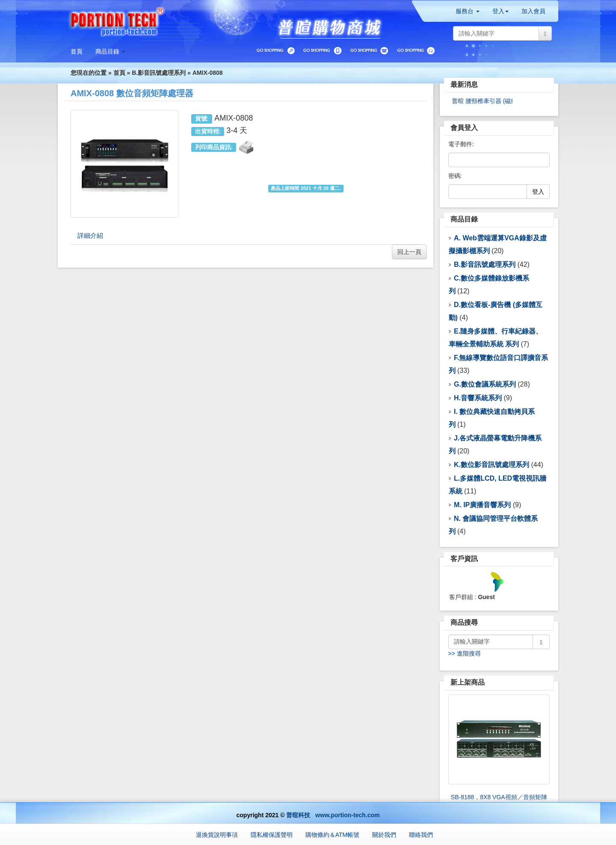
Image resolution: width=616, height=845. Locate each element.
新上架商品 (468, 682)
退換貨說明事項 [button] (217, 835)
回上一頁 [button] (409, 252)
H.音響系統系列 (478, 398)
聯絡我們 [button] (421, 835)
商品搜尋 (464, 622)
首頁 (119, 73)
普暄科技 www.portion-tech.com (333, 815)
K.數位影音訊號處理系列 (492, 465)
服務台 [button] (468, 11)
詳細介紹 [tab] (90, 235)
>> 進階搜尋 (465, 653)
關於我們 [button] (384, 835)
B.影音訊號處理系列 (159, 73)
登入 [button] (500, 11)
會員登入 (464, 128)
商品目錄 (464, 219)
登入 (538, 192)
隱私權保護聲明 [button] (272, 835)
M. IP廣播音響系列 (482, 505)
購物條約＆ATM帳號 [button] (333, 835)
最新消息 (464, 84)
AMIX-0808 (208, 73)
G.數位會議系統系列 (485, 384)
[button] (110, 51)
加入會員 (533, 11)
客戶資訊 (464, 559)
